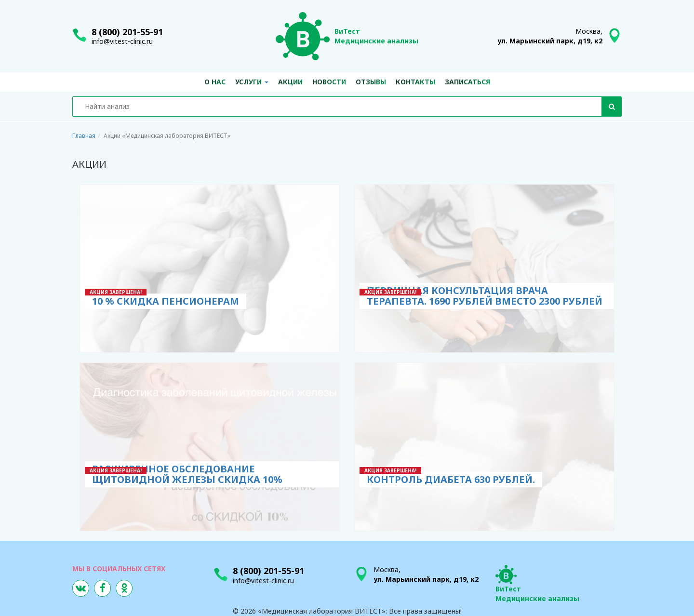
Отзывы (371, 82)
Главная (84, 136)
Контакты (415, 82)
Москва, (550, 36)
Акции (290, 82)
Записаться (467, 82)
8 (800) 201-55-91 (127, 32)
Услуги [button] (252, 82)
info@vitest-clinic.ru (122, 41)
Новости (329, 82)
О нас (215, 82)
